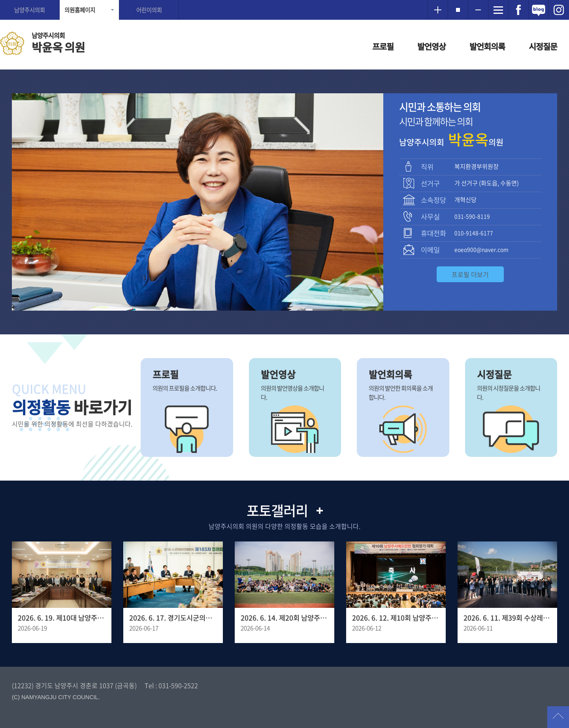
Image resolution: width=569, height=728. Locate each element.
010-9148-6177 (474, 233)
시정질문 (543, 46)
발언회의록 (487, 46)
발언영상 (431, 46)
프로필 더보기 (470, 274)
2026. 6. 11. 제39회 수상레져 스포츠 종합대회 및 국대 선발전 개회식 (507, 618)
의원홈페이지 (80, 10)
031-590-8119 (472, 216)
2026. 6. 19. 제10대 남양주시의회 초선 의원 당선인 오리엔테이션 (62, 618)
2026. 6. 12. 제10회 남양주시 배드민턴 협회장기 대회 (396, 618)
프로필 (383, 46)
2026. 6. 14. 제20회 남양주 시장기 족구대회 (284, 618)
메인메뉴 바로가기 (284, 1)
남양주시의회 (30, 10)
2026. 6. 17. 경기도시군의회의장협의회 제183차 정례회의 (173, 618)
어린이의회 (149, 10)
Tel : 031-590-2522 (171, 685)
